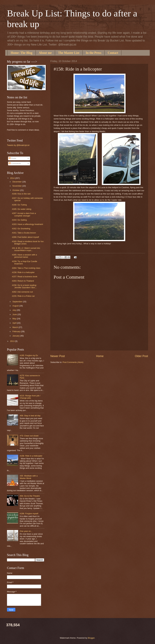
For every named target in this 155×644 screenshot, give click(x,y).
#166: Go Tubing (19, 205)
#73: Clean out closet (29, 436)
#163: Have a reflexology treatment (27, 224)
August (16, 306)
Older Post (141, 356)
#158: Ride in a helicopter (23, 272)
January (16, 336)
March (15, 327)
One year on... (26, 531)
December (17, 182)
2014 (13, 178)
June (15, 314)
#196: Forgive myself (29, 514)
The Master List (69, 53)
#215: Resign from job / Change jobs (30, 397)
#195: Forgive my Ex (29, 355)
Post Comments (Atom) (73, 362)
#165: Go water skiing (22, 209)
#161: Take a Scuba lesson (24, 233)
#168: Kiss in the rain (21, 194)
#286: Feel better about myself (25, 237)
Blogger (91, 638)
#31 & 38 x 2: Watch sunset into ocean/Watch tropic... (26, 249)
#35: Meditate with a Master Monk (29, 477)
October (16, 190)
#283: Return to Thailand (23, 281)
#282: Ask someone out (22, 292)
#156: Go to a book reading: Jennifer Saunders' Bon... (24, 286)
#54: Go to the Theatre (30, 496)
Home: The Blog (22, 53)
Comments (15, 163)
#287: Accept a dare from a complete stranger (24, 214)
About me (45, 53)
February (17, 331)
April (15, 323)
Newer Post (58, 356)
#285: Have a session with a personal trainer (24, 256)
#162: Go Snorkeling (21, 229)
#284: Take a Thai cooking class (26, 268)
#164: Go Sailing (19, 220)
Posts (12, 158)
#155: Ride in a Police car (23, 296)
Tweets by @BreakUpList (18, 145)
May (15, 319)
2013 (13, 341)
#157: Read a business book (25, 277)
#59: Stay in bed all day (30, 416)
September (18, 302)
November (17, 186)
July (14, 310)
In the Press (94, 53)
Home (100, 356)
